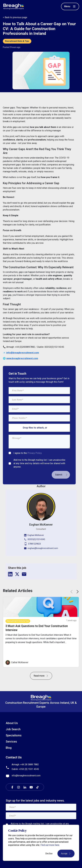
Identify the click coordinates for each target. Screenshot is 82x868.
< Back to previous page (15, 17)
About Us (12, 723)
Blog (9, 748)
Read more (41, 676)
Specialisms (14, 735)
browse (52, 428)
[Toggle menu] (70, 7)
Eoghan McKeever (34, 535)
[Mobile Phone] (39, 418)
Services (11, 742)
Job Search (13, 729)
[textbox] (39, 391)
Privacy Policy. (35, 453)
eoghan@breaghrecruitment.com (41, 548)
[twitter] (17, 574)
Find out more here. (50, 845)
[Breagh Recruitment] (14, 6)
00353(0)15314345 (35, 539)
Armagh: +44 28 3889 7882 (25, 765)
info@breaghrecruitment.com (26, 776)
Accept (66, 854)
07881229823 (32, 544)
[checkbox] (10, 453)
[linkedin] (10, 574)
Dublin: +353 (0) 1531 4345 (25, 769)
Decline (49, 853)
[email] (24, 574)
